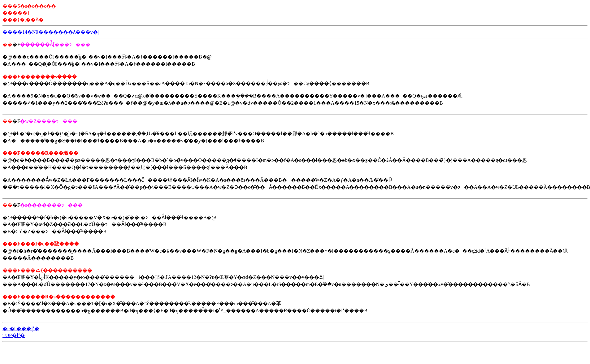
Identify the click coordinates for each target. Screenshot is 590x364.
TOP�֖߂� (14, 335)
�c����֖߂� (21, 329)
